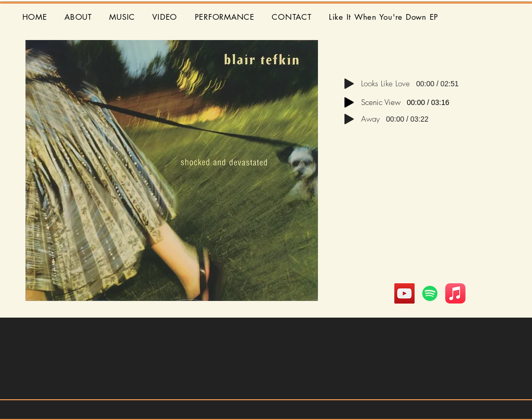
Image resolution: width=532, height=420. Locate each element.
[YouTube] (404, 293)
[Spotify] (430, 293)
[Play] (349, 84)
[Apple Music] (455, 293)
